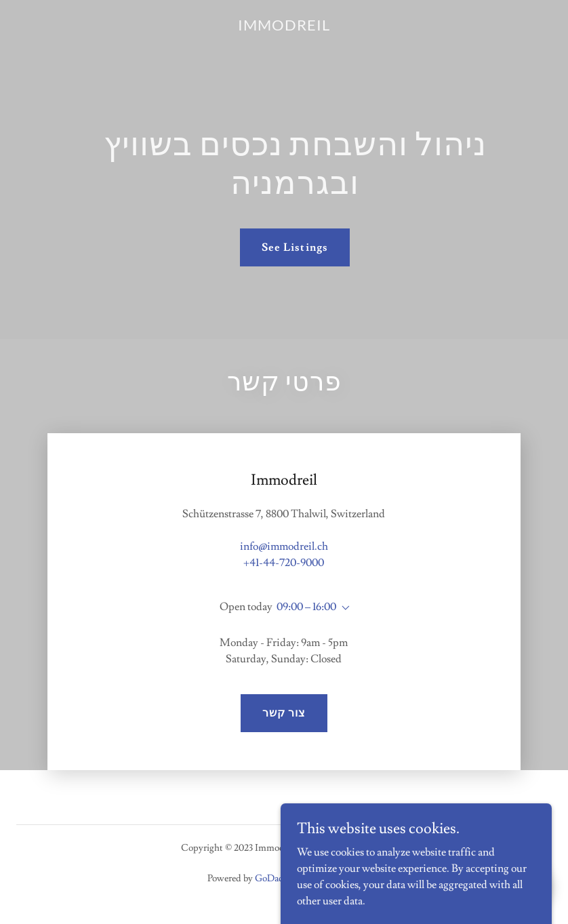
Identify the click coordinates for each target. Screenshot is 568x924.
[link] (284, 27)
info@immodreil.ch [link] (284, 546)
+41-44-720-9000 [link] (284, 563)
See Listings (295, 247)
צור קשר (284, 713)
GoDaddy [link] (275, 879)
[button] (343, 608)
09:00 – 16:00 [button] (306, 607)
